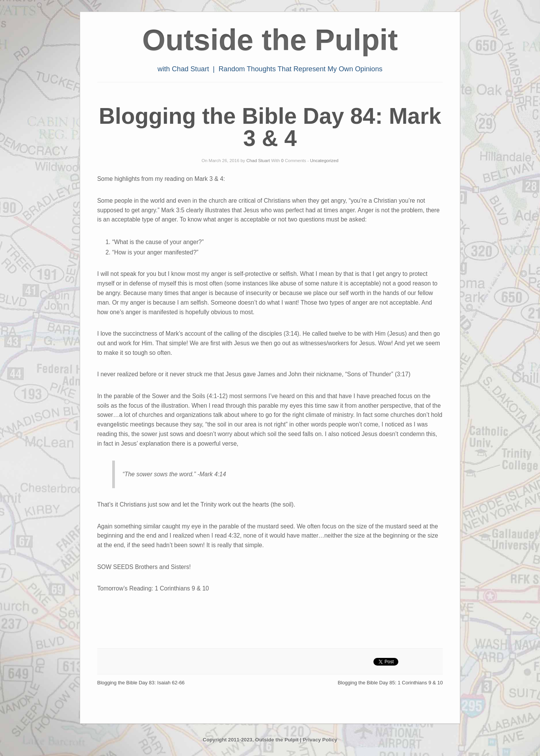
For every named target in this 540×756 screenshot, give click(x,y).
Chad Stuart (258, 161)
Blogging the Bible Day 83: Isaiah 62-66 (141, 683)
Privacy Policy (320, 740)
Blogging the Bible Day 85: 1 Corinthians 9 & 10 (390, 683)
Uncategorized (324, 161)
